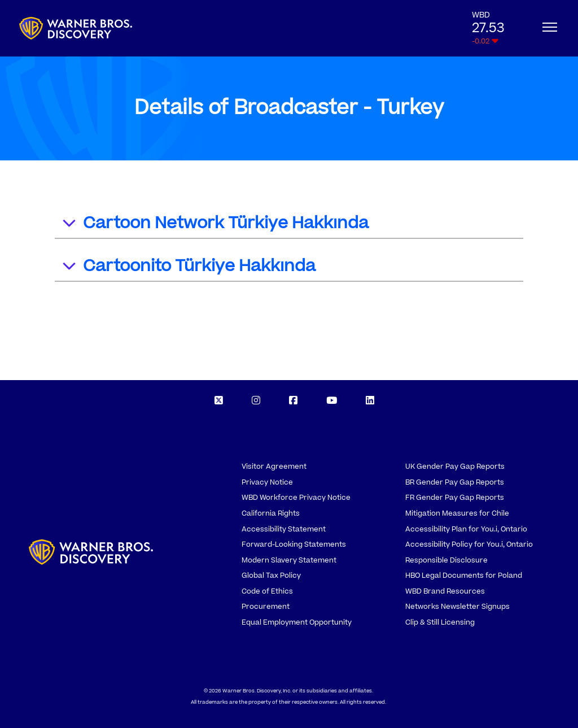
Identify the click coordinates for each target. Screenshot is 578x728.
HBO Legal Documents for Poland (464, 576)
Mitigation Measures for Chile (457, 513)
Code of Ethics (267, 591)
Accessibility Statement (284, 529)
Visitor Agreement (274, 467)
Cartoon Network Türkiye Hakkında (215, 224)
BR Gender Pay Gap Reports (455, 482)
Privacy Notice (267, 482)
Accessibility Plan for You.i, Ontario (466, 529)
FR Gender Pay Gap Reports (455, 498)
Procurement (266, 607)
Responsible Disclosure (446, 560)
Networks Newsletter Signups (457, 607)
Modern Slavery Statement (289, 560)
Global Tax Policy (271, 576)
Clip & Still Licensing (440, 622)
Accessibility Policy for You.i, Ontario (469, 544)
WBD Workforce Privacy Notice (296, 498)
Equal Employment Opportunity (297, 622)
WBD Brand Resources (445, 591)
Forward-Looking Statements (294, 544)
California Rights (271, 513)
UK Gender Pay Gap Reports (455, 467)
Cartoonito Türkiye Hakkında (188, 267)
